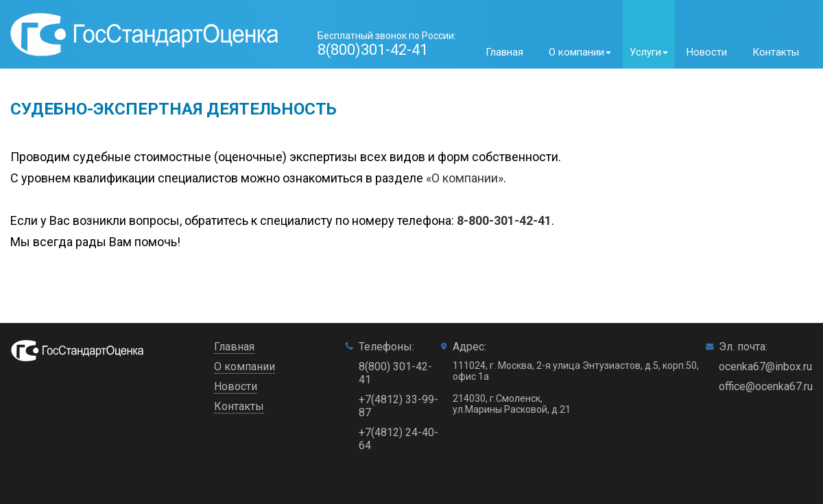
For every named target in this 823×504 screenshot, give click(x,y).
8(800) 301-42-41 (395, 373)
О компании (244, 367)
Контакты (776, 52)
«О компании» (465, 178)
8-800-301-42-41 (504, 220)
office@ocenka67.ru (766, 386)
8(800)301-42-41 (373, 50)
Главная (504, 52)
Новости (707, 52)
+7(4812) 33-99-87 (398, 406)
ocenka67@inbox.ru (765, 367)
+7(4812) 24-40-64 (398, 439)
